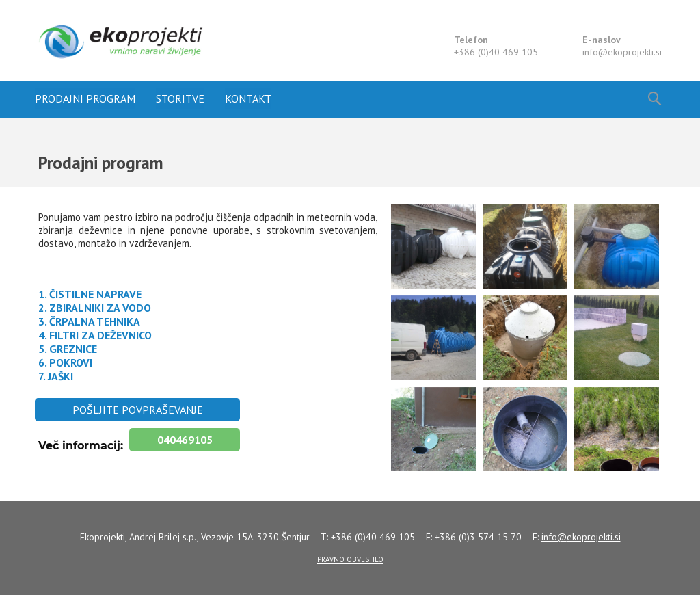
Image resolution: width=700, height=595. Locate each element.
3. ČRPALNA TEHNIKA (89, 321)
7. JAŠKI (56, 376)
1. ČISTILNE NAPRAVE (91, 294)
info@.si (622, 52)
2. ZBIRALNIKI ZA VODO (95, 308)
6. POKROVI (65, 362)
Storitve (180, 98)
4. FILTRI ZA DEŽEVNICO (95, 335)
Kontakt (248, 98)
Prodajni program (85, 98)
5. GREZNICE (68, 349)
